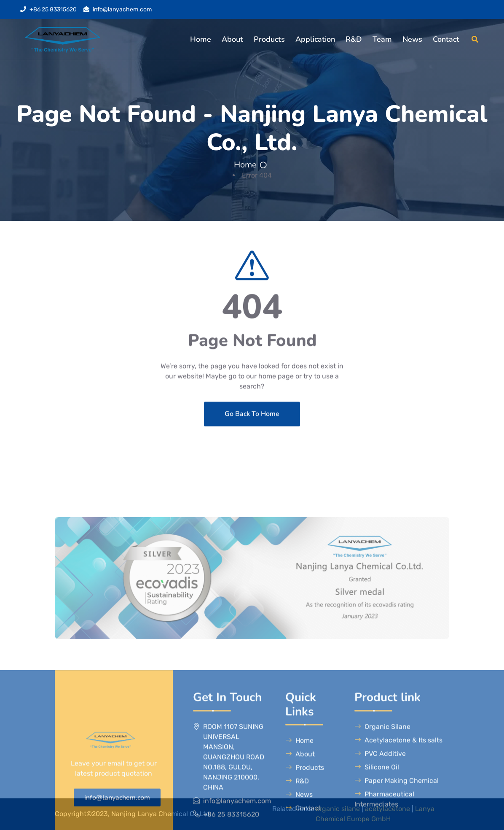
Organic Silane (382, 818)
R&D (354, 39)
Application (315, 39)
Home (201, 39)
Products (269, 39)
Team (382, 39)
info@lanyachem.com (122, 9)
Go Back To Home (252, 439)
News (412, 39)
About (232, 39)
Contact (446, 39)
